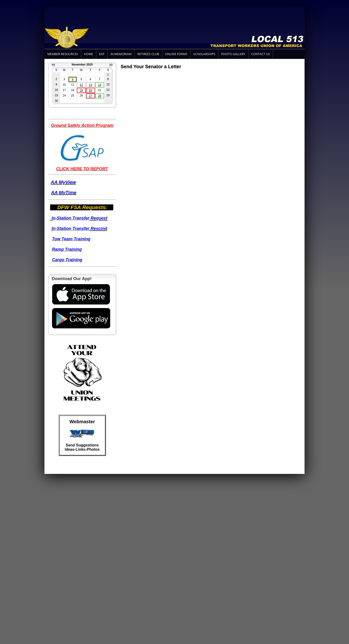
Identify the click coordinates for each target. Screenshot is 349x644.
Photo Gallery (233, 54)
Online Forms (176, 54)
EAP (102, 54)
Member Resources (63, 54)
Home (89, 54)
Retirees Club (148, 54)
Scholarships (204, 54)
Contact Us (261, 54)
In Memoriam (121, 54)
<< (53, 65)
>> (111, 65)
